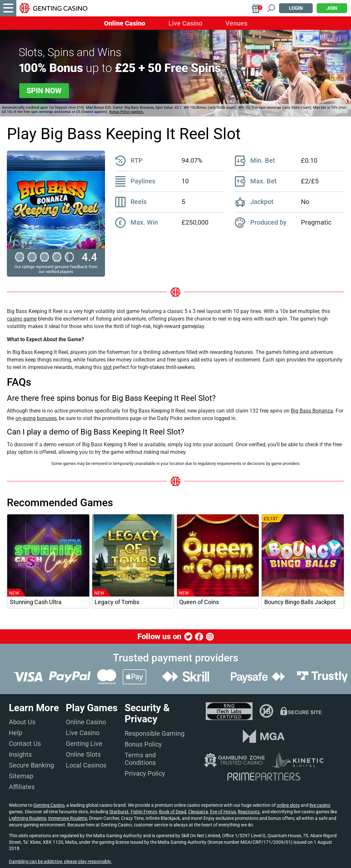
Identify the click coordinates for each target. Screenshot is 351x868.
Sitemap (21, 776)
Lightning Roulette (27, 818)
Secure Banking (31, 765)
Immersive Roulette (68, 818)
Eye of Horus (223, 812)
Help (16, 733)
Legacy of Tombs (117, 602)
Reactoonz (249, 812)
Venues (236, 23)
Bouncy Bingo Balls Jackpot (300, 602)
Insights (20, 754)
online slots (288, 805)
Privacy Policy (145, 773)
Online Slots (83, 754)
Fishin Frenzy (144, 812)
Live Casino (185, 23)
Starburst (119, 812)
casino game (22, 319)
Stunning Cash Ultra (36, 602)
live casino (320, 805)
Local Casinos (86, 765)
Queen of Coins (199, 602)
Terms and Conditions (140, 759)
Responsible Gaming (155, 733)
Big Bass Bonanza (312, 411)
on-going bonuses (36, 418)
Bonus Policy (143, 744)
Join (332, 8)
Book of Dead (173, 812)
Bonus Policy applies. (127, 112)
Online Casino (125, 23)
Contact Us (25, 744)
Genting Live (84, 744)
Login (296, 8)
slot (107, 367)
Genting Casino (49, 805)
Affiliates (22, 787)
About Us (22, 722)
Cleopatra (198, 812)
